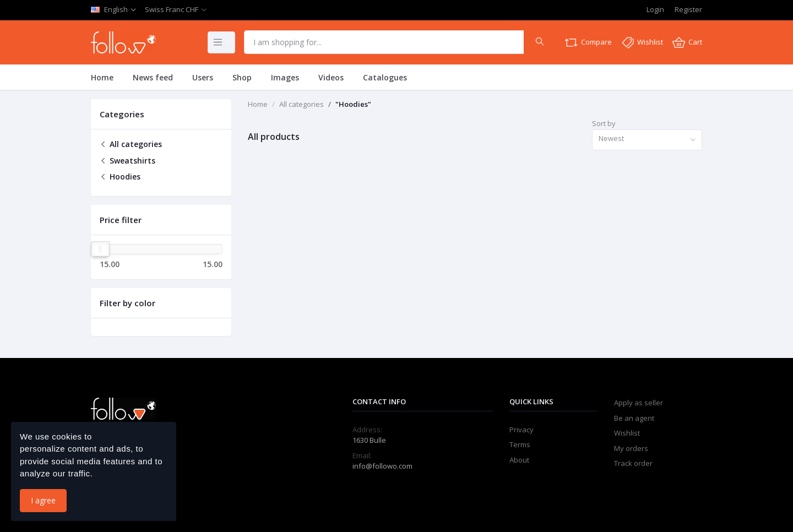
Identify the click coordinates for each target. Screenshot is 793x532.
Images (285, 77)
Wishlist (627, 433)
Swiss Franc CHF (172, 9)
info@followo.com (382, 466)
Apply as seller (639, 403)
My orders (631, 448)
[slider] (100, 249)
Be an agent (634, 418)
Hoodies (120, 177)
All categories (131, 144)
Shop (242, 77)
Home (102, 77)
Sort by (604, 123)
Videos (331, 77)
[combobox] (647, 140)
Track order (633, 463)
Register (688, 9)
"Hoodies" (353, 104)
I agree (43, 500)
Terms (520, 444)
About (519, 460)
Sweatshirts (127, 161)
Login (655, 9)
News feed (153, 77)
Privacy (522, 430)
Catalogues (385, 77)
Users (203, 77)
